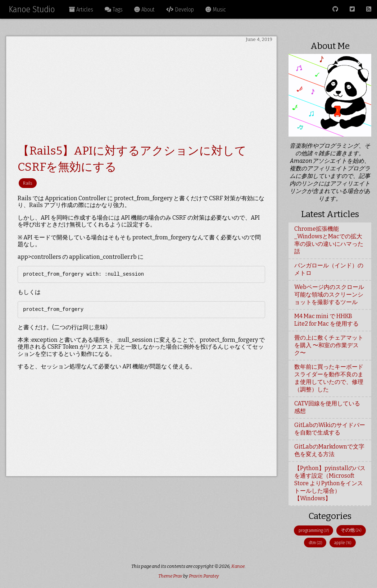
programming (314, 530)
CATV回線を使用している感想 (327, 407)
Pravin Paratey (204, 576)
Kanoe (238, 566)
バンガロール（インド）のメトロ (329, 269)
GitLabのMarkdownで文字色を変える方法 (329, 450)
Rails (28, 183)
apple (342, 543)
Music (216, 10)
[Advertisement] (141, 93)
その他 (351, 530)
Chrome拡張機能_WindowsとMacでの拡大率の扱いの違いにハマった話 (329, 240)
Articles (81, 10)
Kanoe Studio (32, 9)
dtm (315, 543)
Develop (180, 10)
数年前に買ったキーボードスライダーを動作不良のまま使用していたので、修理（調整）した (329, 378)
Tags (114, 10)
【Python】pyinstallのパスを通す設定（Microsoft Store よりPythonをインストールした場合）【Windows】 (330, 483)
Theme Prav (170, 576)
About (144, 10)
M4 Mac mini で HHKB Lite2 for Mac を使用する (326, 320)
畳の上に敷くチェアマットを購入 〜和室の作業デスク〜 (329, 345)
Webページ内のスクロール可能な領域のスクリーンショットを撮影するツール (329, 295)
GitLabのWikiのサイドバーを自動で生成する (330, 429)
